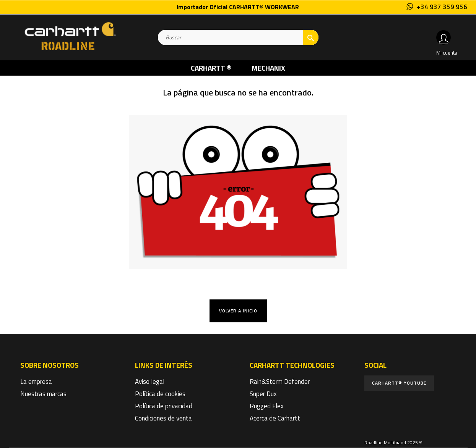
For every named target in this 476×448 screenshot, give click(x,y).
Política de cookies (160, 394)
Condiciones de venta (163, 418)
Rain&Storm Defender (280, 382)
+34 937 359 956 (442, 7)
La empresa (36, 382)
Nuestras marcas (43, 394)
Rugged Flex (267, 406)
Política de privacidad (164, 406)
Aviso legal (150, 382)
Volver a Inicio (238, 311)
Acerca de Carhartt (275, 418)
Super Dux (263, 394)
